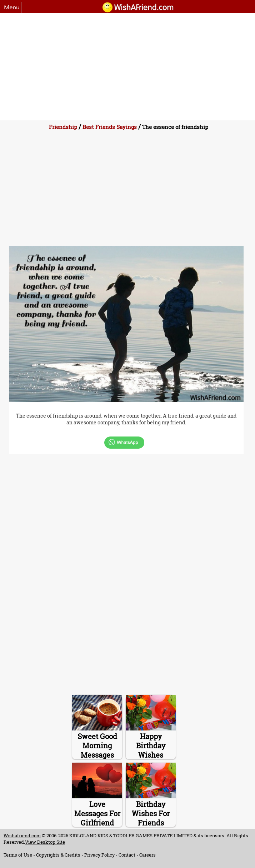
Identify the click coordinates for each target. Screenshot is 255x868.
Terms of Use (18, 855)
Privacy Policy (99, 855)
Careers (147, 855)
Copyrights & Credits (58, 855)
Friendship (63, 127)
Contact (127, 855)
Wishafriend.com (22, 835)
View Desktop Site (45, 842)
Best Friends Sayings (110, 127)
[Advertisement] (127, 67)
